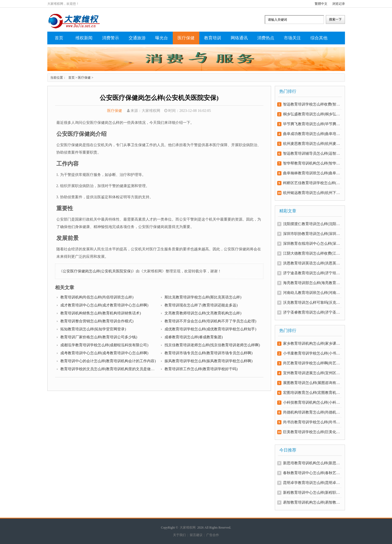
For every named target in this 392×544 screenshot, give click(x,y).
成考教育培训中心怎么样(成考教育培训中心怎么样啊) (104, 353)
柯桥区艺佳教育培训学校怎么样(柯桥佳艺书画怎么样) (312, 183)
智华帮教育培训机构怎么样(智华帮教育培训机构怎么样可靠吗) (312, 163)
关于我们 (179, 535)
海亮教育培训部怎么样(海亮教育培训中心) (312, 283)
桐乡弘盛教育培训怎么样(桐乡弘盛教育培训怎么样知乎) (312, 114)
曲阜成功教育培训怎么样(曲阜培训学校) (312, 134)
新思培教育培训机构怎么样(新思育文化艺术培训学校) (312, 463)
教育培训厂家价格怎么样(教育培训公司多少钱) (99, 337)
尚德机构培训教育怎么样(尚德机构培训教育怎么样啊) (312, 412)
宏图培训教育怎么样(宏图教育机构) (312, 393)
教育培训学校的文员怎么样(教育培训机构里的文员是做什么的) (112, 369)
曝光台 (162, 38)
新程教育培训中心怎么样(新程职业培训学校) (312, 493)
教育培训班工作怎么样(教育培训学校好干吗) (201, 369)
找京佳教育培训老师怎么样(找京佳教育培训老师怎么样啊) (212, 345)
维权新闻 (84, 38)
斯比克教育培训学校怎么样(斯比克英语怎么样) (203, 297)
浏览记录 (339, 4)
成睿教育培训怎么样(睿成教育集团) (194, 337)
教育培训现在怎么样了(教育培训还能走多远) (201, 305)
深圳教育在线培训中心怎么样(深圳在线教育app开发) (312, 244)
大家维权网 (188, 528)
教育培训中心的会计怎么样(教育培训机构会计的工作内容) (108, 361)
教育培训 (213, 38)
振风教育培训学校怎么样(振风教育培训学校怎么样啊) (208, 361)
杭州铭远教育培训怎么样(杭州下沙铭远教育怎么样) (312, 193)
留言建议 (196, 535)
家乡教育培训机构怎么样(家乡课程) (312, 343)
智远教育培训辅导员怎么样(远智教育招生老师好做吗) (312, 153)
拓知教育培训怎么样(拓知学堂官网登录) (93, 329)
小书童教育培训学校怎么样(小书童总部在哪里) (312, 353)
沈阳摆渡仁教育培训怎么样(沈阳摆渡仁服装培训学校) (312, 224)
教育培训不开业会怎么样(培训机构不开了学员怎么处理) (210, 321)
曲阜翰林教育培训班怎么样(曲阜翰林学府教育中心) (312, 173)
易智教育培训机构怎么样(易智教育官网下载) (312, 502)
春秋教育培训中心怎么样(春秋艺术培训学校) (312, 473)
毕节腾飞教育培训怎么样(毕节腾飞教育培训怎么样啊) (312, 124)
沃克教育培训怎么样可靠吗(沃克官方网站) (312, 303)
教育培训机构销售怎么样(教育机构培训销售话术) (101, 313)
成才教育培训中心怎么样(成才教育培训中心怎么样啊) (104, 305)
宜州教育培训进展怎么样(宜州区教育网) (312, 373)
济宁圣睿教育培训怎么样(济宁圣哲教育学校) (312, 312)
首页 (59, 38)
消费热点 (266, 38)
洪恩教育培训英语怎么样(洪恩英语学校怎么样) (312, 263)
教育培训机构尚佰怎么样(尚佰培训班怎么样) (97, 297)
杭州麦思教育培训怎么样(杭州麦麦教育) (312, 144)
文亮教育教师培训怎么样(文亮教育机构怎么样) (203, 313)
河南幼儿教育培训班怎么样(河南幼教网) (312, 293)
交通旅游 (137, 38)
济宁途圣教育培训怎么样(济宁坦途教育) (312, 273)
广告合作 (213, 535)
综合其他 (319, 38)
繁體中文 (321, 4)
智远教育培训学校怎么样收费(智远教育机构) (312, 104)
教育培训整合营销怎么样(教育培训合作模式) (97, 321)
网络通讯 (239, 38)
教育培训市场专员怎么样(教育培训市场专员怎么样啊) (208, 353)
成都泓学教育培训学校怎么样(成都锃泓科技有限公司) (104, 345)
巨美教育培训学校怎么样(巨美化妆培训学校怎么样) (312, 432)
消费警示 (111, 38)
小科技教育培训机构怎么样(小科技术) (312, 402)
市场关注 (292, 38)
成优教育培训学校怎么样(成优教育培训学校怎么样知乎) (210, 329)
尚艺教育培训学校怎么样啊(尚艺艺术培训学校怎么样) (312, 363)
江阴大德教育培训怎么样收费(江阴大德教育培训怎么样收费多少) (312, 253)
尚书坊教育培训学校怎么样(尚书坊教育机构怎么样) (312, 422)
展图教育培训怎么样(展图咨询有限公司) (312, 383)
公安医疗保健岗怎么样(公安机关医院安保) (97, 271)
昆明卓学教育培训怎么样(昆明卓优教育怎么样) (312, 483)
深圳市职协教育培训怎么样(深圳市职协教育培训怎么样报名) (312, 234)
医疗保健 (186, 38)
